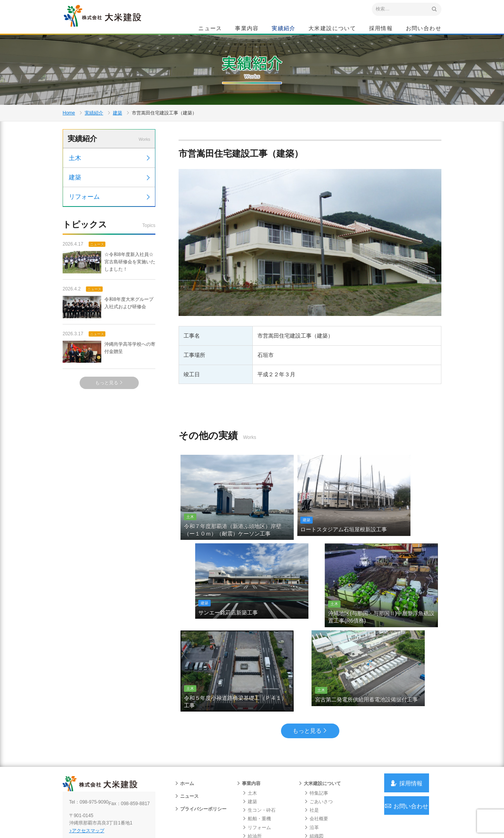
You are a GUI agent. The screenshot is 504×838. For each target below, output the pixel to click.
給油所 (252, 786)
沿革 (312, 778)
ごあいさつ (318, 752)
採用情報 (381, 29)
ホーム (184, 734)
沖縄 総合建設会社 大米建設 (116, 26)
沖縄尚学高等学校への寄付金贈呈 (109, 398)
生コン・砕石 (259, 761)
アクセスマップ (96, 787)
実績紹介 (284, 29)
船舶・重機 (257, 769)
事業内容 (247, 29)
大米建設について (332, 29)
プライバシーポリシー (201, 759)
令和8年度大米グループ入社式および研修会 (108, 353)
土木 (110, 203)
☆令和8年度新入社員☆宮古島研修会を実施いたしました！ (109, 309)
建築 (117, 142)
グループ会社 (321, 795)
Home (69, 142)
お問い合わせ (424, 29)
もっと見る (109, 429)
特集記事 (316, 743)
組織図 (314, 786)
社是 (312, 761)
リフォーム (110, 242)
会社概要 (316, 769)
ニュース (210, 29)
